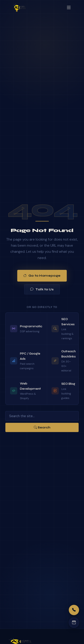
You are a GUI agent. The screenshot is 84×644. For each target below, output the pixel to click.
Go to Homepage (42, 276)
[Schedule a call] (74, 623)
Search (42, 427)
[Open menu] (69, 8)
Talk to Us (42, 289)
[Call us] (74, 610)
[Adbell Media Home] (19, 8)
